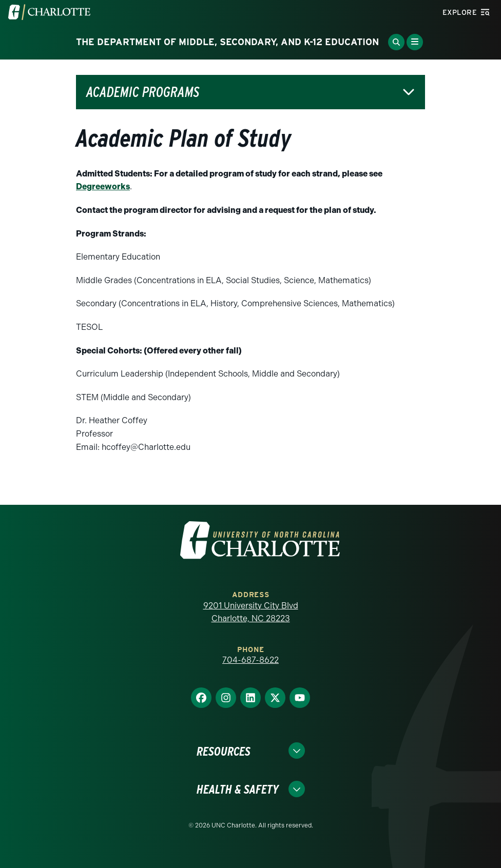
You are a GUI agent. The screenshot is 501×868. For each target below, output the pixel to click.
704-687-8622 (250, 660)
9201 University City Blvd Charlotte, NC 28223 (251, 612)
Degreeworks (103, 186)
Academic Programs (143, 92)
